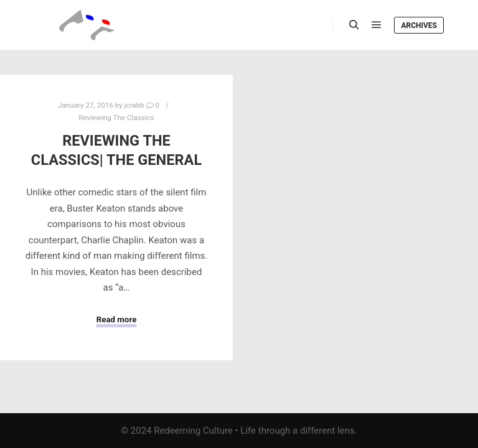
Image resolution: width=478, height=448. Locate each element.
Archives (419, 26)
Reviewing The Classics (116, 118)
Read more (117, 320)
